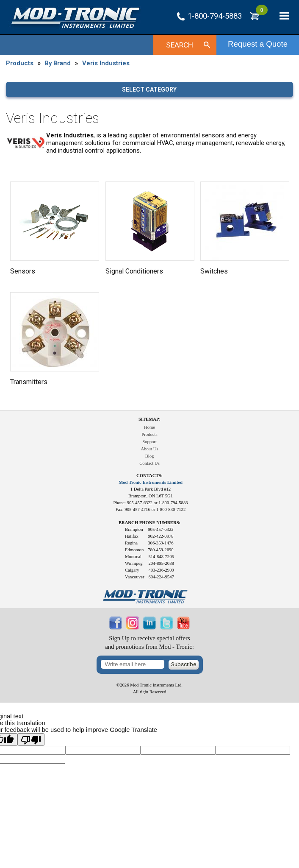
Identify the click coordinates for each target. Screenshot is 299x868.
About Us (149, 449)
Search (180, 45)
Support (149, 442)
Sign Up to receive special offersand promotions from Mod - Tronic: (149, 643)
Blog (150, 456)
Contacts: (149, 476)
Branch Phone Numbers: (149, 523)
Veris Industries (106, 63)
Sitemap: (149, 419)
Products (20, 63)
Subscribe (184, 664)
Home (149, 427)
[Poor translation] (31, 740)
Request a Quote (258, 44)
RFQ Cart (262, 14)
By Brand (58, 63)
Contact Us (149, 463)
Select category (149, 89)
